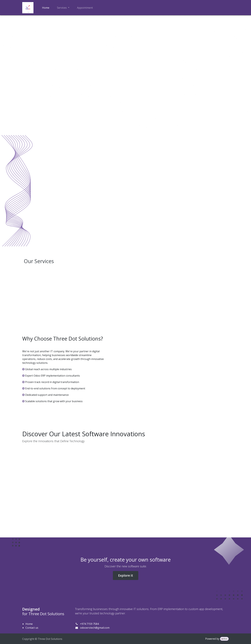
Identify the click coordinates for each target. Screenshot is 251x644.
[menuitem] (46, 8)
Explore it (126, 575)
